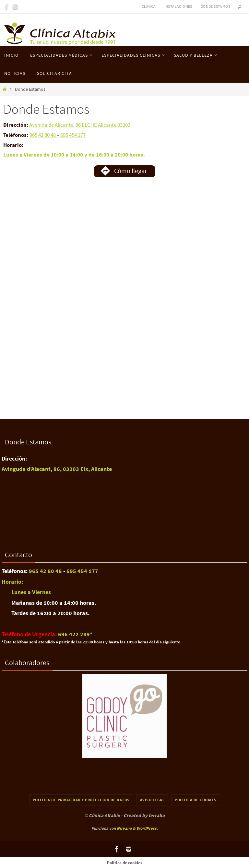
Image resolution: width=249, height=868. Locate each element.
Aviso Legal (152, 800)
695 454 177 (72, 135)
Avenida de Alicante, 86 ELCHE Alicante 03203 (80, 125)
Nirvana (124, 828)
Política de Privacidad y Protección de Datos (81, 800)
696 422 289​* (75, 634)
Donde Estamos (215, 6)
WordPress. (147, 828)
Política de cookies (196, 800)
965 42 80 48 (43, 135)
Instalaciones (178, 6)
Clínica (149, 6)
